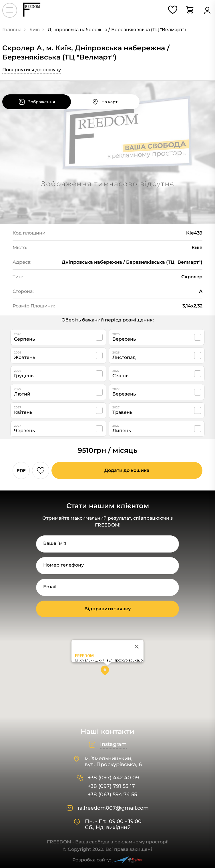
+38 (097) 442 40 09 (113, 778)
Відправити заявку (107, 609)
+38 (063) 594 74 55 (112, 795)
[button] (107, 672)
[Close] (137, 647)
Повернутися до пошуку (32, 70)
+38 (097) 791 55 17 (111, 786)
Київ (35, 30)
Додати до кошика (127, 470)
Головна (12, 30)
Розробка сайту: (107, 860)
